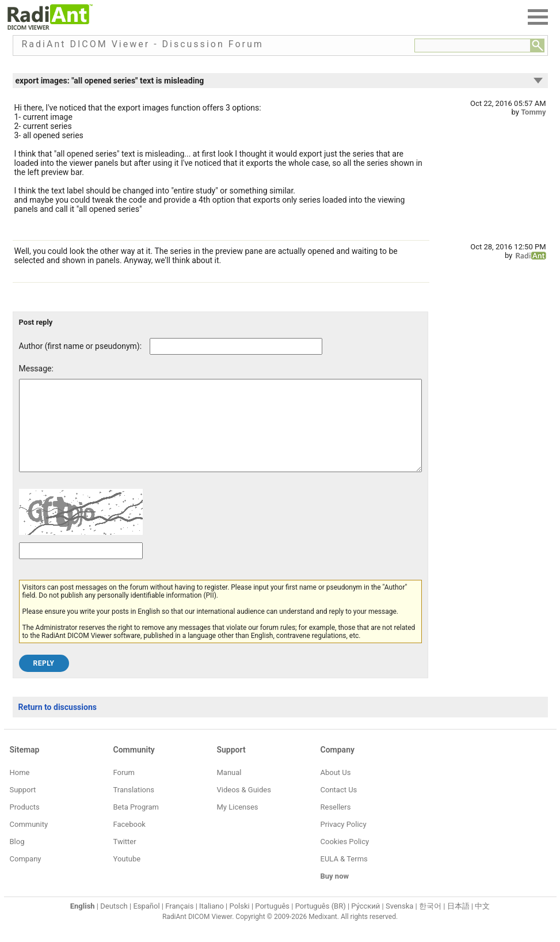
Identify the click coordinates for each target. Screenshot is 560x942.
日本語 (458, 923)
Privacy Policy (344, 842)
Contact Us (339, 807)
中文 (482, 923)
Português (272, 923)
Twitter (125, 859)
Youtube (127, 876)
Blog (17, 859)
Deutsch (114, 923)
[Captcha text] (81, 568)
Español (146, 923)
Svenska (399, 923)
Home (20, 790)
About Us (336, 790)
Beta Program (136, 824)
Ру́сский (365, 923)
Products (25, 824)
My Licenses (238, 824)
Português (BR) (321, 923)
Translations (134, 807)
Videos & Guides (244, 807)
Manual (229, 790)
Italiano (212, 923)
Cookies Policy (345, 859)
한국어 (430, 923)
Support (23, 807)
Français (179, 923)
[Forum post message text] (220, 434)
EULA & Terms (344, 876)
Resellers (336, 824)
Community (29, 842)
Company (26, 876)
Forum (124, 790)
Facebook (129, 842)
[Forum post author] (236, 346)
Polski (240, 923)
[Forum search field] (473, 45)
